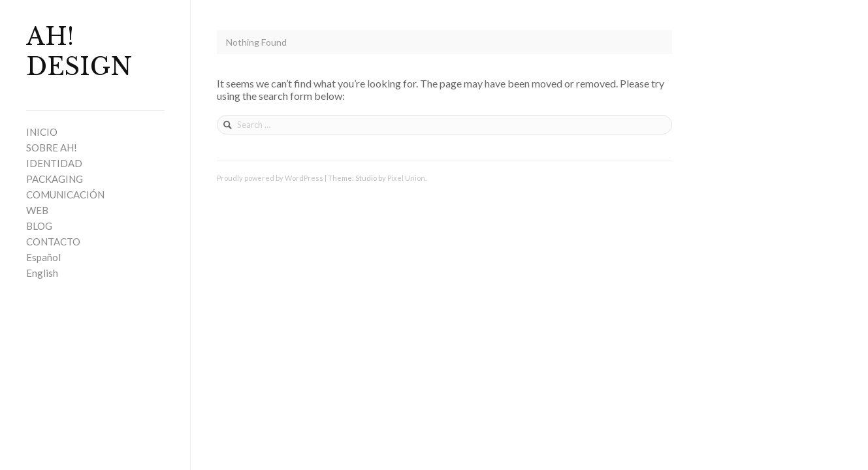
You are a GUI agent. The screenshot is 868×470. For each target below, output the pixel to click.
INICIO (42, 132)
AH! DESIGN (79, 52)
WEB (37, 210)
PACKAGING (55, 179)
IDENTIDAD (54, 163)
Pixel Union (406, 178)
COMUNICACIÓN (65, 195)
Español (43, 257)
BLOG (39, 226)
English (42, 273)
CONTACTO (53, 242)
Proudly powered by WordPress (270, 178)
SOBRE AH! (52, 148)
